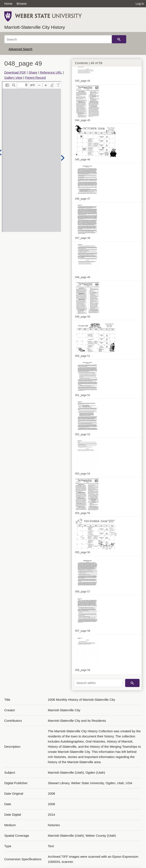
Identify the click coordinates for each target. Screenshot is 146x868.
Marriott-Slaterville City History (35, 27)
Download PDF (15, 72)
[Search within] (98, 683)
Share (33, 72)
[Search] (58, 39)
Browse (22, 4)
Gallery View (13, 78)
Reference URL (51, 72)
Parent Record (35, 78)
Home (8, 4)
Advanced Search (21, 49)
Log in (140, 4)
